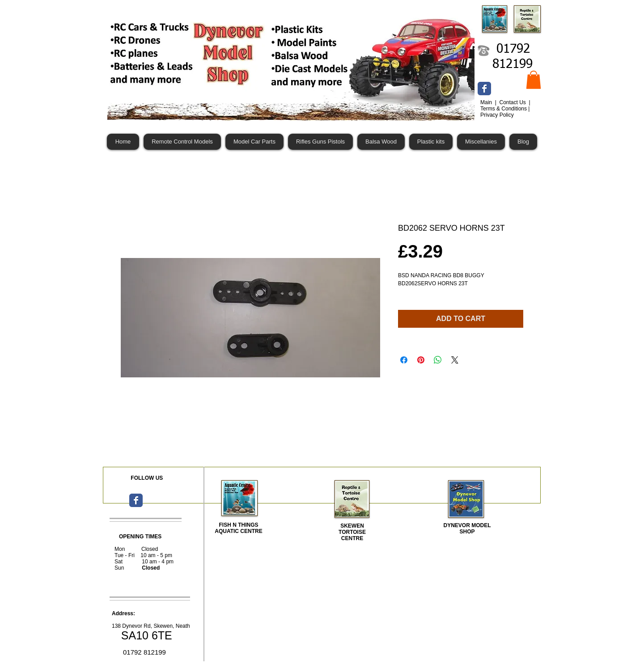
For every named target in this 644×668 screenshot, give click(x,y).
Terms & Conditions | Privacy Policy (505, 112)
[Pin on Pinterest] (421, 360)
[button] (534, 80)
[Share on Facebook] (404, 360)
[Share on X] (455, 360)
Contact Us (513, 102)
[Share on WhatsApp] (438, 360)
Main (487, 102)
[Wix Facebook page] (484, 89)
